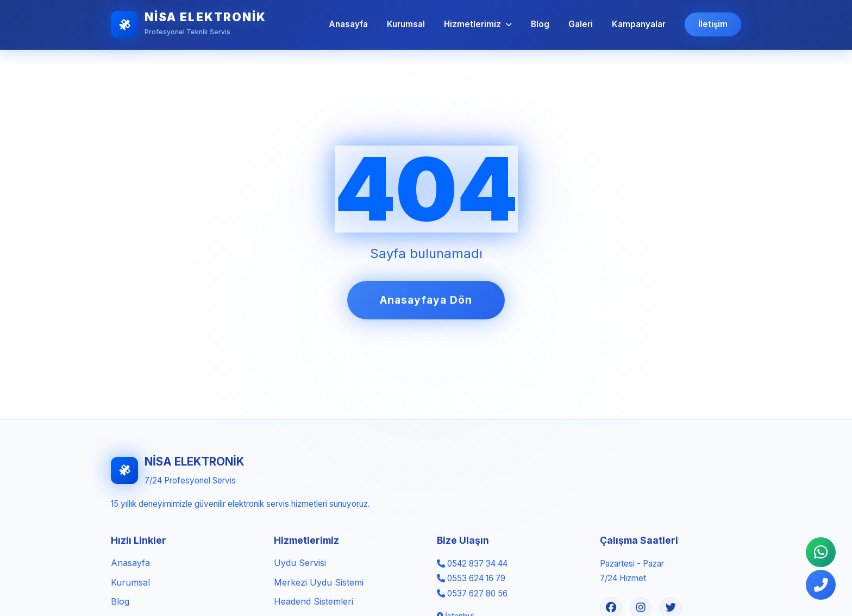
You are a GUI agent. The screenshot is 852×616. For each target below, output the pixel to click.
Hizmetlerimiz (478, 24)
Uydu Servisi (300, 563)
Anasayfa (348, 24)
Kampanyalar (639, 24)
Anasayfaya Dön (426, 300)
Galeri (581, 24)
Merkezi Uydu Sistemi (319, 582)
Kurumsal (406, 24)
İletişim (713, 24)
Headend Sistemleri (314, 601)
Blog (540, 24)
